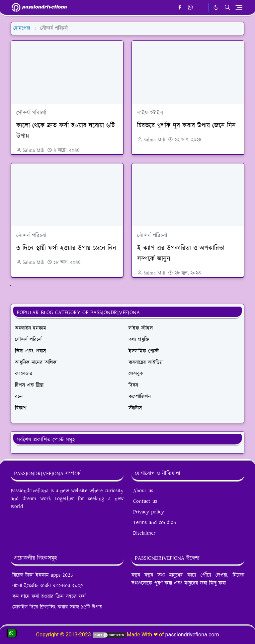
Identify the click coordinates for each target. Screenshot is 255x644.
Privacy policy (149, 512)
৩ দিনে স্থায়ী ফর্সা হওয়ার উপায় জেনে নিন (66, 248)
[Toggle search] (227, 7)
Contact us (145, 501)
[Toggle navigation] (239, 7)
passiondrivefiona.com (192, 635)
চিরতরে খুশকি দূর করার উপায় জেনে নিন (186, 126)
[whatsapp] (191, 8)
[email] (202, 8)
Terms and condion (155, 523)
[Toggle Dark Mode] (216, 7)
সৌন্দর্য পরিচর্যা (31, 113)
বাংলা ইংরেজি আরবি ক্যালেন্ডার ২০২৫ (48, 586)
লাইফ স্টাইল (150, 113)
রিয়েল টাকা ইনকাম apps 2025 (43, 575)
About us (143, 491)
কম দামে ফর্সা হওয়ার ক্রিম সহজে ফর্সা (49, 596)
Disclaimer (144, 533)
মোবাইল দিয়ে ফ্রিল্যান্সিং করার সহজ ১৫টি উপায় (57, 607)
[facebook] (180, 8)
